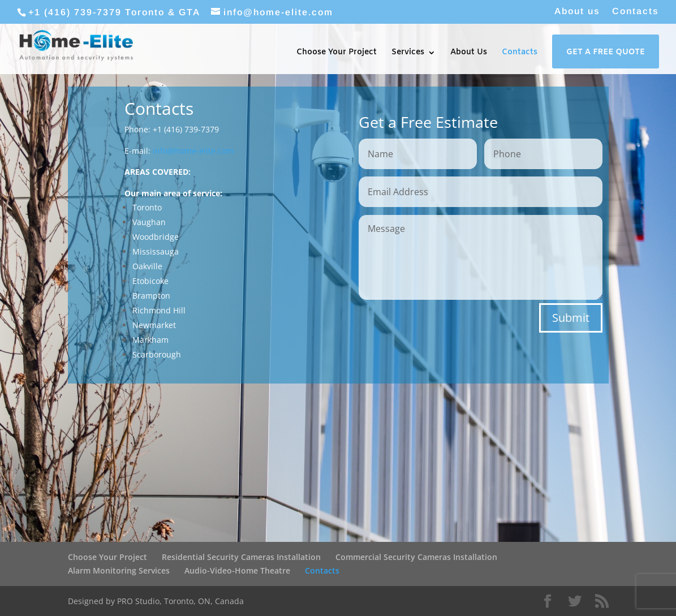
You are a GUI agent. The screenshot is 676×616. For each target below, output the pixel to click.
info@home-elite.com (193, 151)
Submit (571, 318)
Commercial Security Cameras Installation (416, 557)
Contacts (636, 11)
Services (408, 53)
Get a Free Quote (606, 53)
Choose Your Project (337, 53)
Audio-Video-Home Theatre (237, 570)
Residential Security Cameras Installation (241, 557)
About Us (469, 53)
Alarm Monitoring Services (119, 570)
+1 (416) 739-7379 (75, 12)
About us (577, 11)
